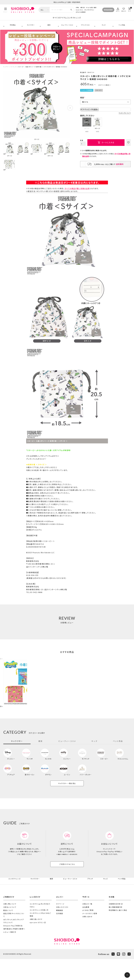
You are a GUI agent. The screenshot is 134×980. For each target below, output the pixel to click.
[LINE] (118, 975)
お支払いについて (10, 928)
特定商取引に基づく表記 (118, 931)
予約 (78, 7)
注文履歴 (60, 934)
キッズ (103, 28)
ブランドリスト (85, 28)
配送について (8, 931)
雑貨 (49, 28)
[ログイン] (118, 9)
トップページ (7, 71)
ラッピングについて (125, 117)
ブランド (91, 900)
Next (70, 112)
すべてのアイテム (42, 20)
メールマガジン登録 (90, 934)
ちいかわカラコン (90, 10)
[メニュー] (6, 10)
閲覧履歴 (60, 931)
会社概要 (86, 928)
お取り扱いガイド (36, 940)
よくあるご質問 (88, 931)
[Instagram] (124, 975)
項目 (82, 102)
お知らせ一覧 (87, 925)
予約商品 (12, 28)
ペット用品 (122, 28)
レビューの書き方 (10, 953)
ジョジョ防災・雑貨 (91, 7)
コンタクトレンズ (92, 20)
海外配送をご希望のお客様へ (14, 950)
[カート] (129, 9)
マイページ (60, 925)
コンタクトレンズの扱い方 (39, 931)
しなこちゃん (80, 10)
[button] (2, 663)
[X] (113, 975)
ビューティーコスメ (67, 28)
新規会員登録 (108, 10)
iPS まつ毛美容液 (81, 12)
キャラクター (31, 28)
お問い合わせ (87, 938)
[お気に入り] (124, 9)
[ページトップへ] (127, 975)
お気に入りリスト (62, 928)
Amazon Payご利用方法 (13, 947)
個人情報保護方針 (116, 928)
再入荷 (83, 7)
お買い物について (10, 925)
